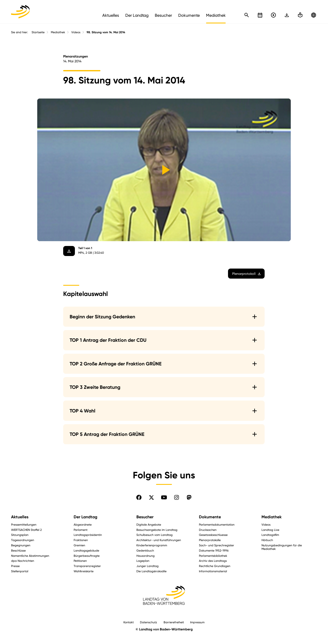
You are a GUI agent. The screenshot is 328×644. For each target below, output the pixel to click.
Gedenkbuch (145, 550)
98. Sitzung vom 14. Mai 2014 (106, 32)
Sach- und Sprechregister (217, 545)
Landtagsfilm (270, 535)
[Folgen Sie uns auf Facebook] (139, 497)
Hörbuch (267, 540)
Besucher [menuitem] (163, 15)
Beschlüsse (18, 550)
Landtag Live (270, 530)
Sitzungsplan (20, 535)
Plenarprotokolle (210, 540)
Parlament (81, 530)
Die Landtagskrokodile (151, 571)
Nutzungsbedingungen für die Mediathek (282, 547)
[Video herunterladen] (69, 251)
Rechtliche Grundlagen (215, 566)
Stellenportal (20, 571)
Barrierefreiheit (174, 622)
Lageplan (143, 561)
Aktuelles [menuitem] (111, 15)
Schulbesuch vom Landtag (154, 535)
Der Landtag (85, 517)
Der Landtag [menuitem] (137, 15)
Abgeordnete (83, 524)
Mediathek (58, 32)
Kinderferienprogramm (152, 545)
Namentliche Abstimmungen (30, 556)
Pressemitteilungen (24, 524)
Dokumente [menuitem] (189, 15)
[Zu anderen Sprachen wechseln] (314, 15)
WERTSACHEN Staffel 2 (26, 530)
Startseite (38, 32)
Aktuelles (20, 517)
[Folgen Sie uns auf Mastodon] (189, 497)
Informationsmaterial (213, 571)
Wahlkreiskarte (84, 571)
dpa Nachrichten (23, 561)
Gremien (79, 545)
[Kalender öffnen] (260, 15)
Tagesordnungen (23, 540)
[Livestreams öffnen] (273, 15)
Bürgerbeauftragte (87, 556)
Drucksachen (208, 530)
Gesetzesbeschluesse (213, 535)
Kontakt (129, 622)
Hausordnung (145, 556)
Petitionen (80, 561)
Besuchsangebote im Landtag (157, 530)
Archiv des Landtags (213, 561)
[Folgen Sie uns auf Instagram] (177, 497)
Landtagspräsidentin (88, 535)
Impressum (197, 622)
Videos (76, 32)
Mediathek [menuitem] (216, 15)
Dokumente (210, 517)
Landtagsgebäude (86, 550)
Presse (15, 566)
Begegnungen (21, 545)
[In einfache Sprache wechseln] (287, 15)
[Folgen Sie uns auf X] (151, 497)
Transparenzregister (87, 566)
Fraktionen (81, 540)
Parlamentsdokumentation (217, 524)
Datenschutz (149, 622)
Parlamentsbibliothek (213, 556)
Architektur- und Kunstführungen (159, 540)
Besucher (145, 517)
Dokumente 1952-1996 (214, 550)
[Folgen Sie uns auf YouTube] (164, 497)
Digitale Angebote (149, 524)
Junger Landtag (147, 566)
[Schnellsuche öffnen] (247, 15)
